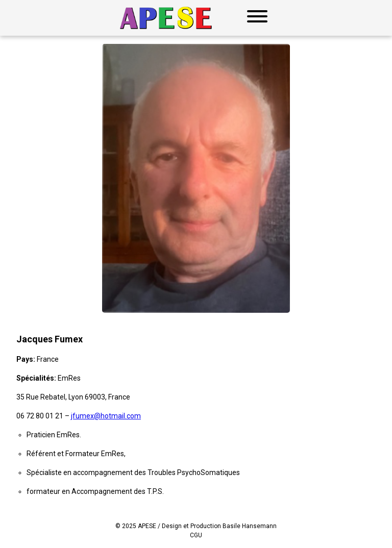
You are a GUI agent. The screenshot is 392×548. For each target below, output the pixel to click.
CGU (196, 535)
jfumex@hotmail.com (106, 416)
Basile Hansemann (250, 526)
